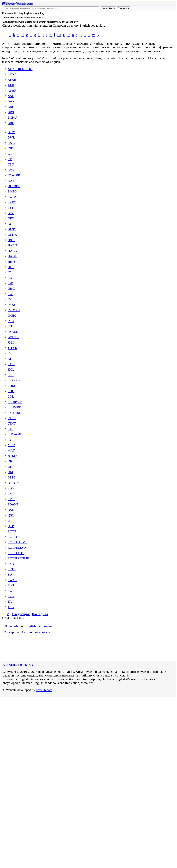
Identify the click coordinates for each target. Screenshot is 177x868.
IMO (11, 321)
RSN (11, 564)
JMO (11, 342)
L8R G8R (14, 380)
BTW (11, 132)
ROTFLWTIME (18, 558)
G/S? (11, 213)
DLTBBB (14, 186)
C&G (11, 143)
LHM (11, 386)
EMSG (12, 191)
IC (9, 272)
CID (10, 148)
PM (10, 494)
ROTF (12, 531)
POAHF (13, 504)
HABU (12, 245)
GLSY (12, 229)
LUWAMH (15, 434)
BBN (11, 107)
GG (10, 224)
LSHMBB (14, 407)
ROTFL (13, 537)
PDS (11, 488)
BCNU (12, 117)
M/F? (11, 445)
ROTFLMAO (17, 548)
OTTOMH (15, 483)
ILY (10, 294)
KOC (11, 364)
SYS (11, 596)
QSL (11, 510)
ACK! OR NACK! (20, 69)
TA (10, 601)
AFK (11, 85)
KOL (11, 369)
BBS (11, 112)
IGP (10, 283)
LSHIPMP (15, 402)
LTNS (12, 418)
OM (10, 472)
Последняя (40, 614)
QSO (11, 515)
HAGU (12, 256)
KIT (10, 359)
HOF (11, 267)
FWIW (12, 197)
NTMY (13, 456)
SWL (11, 591)
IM (10, 299)
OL (10, 467)
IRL (10, 326)
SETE (12, 569)
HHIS (11, 262)
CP (10, 159)
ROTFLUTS (16, 553)
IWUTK (13, 337)
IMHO (12, 315)
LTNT (12, 423)
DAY (11, 181)
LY (10, 440)
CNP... (12, 154)
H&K (11, 240)
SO (10, 575)
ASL (11, 96)
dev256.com (44, 690)
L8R (11, 375)
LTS (10, 429)
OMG (11, 477)
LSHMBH (15, 413)
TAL (11, 607)
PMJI (11, 499)
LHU (11, 391)
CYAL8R (14, 175)
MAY (11, 450)
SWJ (11, 585)
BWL (11, 137)
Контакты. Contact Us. (18, 665)
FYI (10, 208)
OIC (10, 461)
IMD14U (14, 310)
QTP (11, 526)
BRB (11, 123)
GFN (11, 218)
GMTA (12, 235)
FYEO (12, 202)
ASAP (12, 90)
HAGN (12, 251)
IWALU (13, 332)
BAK (11, 101)
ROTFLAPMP (17, 542)
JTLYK (13, 348)
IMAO (12, 305)
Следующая (21, 614)
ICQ (10, 278)
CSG (11, 164)
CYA (11, 170)
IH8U (11, 289)
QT (10, 521)
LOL (11, 396)
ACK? (12, 74)
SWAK (12, 580)
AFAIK (13, 80)
